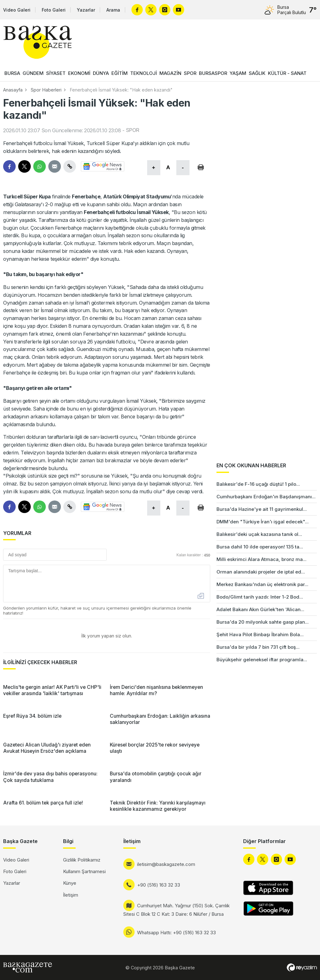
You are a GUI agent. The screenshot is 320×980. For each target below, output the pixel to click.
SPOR (190, 73)
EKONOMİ (79, 73)
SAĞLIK (257, 73)
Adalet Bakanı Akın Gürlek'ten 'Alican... (260, 609)
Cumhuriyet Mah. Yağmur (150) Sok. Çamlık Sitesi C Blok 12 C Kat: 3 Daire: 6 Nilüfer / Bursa (176, 910)
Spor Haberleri (46, 90)
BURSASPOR (213, 73)
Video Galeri (17, 10)
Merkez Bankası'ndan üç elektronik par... (262, 584)
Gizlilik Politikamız (82, 860)
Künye (70, 883)
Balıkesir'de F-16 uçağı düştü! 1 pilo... (258, 484)
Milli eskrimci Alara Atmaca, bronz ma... (261, 559)
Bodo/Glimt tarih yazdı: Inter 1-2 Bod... (260, 597)
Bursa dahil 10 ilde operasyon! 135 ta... (260, 547)
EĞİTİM (120, 73)
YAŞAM (238, 73)
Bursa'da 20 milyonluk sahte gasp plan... (263, 622)
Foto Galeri (54, 10)
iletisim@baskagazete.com (166, 864)
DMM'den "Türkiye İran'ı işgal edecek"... (263, 522)
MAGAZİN (170, 73)
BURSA (12, 73)
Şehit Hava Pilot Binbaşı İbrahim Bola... (260, 634)
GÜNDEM (33, 73)
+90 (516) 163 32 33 (159, 885)
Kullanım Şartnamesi (84, 871)
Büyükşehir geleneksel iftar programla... (262, 660)
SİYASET (56, 73)
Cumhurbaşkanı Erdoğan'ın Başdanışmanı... (266, 497)
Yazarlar (86, 10)
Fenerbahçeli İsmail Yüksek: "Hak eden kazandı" (121, 90)
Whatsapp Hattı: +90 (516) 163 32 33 (176, 933)
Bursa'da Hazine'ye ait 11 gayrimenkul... (262, 509)
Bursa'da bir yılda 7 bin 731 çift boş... (258, 647)
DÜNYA (101, 73)
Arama (113, 10)
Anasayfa (13, 90)
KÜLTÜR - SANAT (287, 73)
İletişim (71, 895)
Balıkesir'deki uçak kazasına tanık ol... (259, 534)
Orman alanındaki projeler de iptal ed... (261, 572)
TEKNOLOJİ (144, 73)
